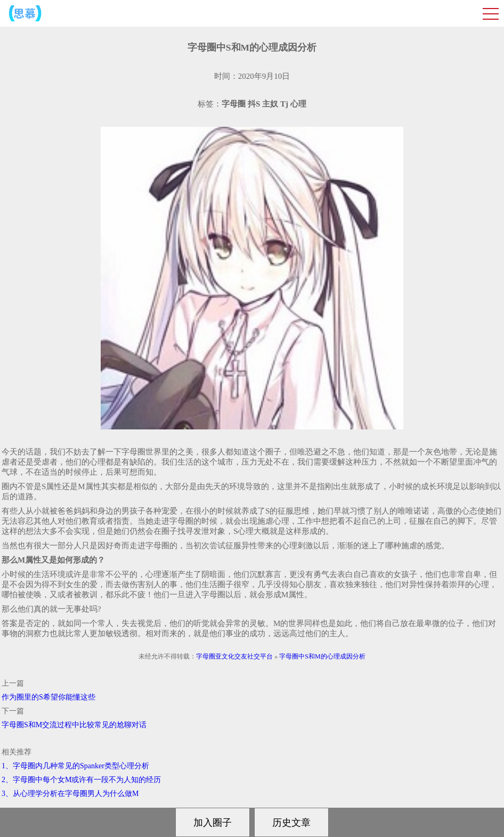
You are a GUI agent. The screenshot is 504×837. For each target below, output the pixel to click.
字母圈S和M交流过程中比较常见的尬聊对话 (74, 725)
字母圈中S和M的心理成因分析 (322, 656)
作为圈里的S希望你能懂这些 (48, 697)
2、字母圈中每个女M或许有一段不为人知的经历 (81, 780)
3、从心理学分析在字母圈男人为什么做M (70, 794)
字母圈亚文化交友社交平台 (234, 656)
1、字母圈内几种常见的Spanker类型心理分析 (75, 766)
